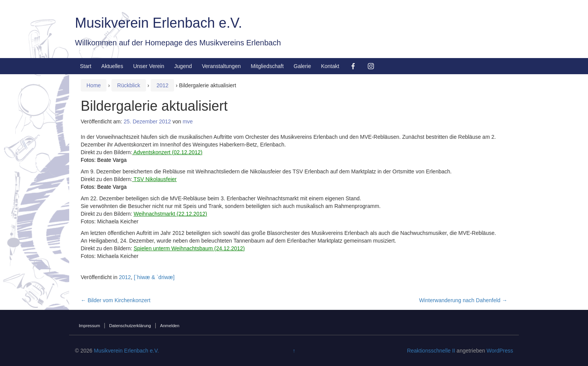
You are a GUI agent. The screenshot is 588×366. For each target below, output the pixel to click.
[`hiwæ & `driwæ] (154, 277)
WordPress (500, 351)
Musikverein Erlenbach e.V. (159, 23)
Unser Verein (149, 66)
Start (86, 66)
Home (94, 85)
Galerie (302, 66)
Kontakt (330, 66)
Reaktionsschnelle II (431, 351)
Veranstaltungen (221, 66)
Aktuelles (112, 66)
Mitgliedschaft (267, 66)
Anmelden (169, 326)
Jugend (183, 66)
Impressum (89, 326)
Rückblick (129, 85)
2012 (162, 85)
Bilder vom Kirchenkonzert (115, 300)
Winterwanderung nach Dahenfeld (463, 300)
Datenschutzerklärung (130, 326)
